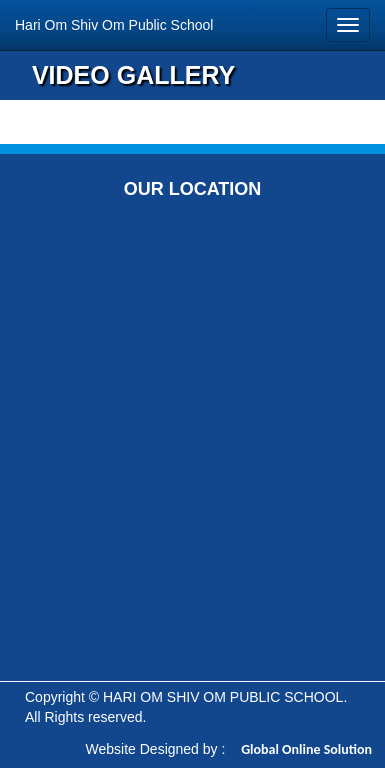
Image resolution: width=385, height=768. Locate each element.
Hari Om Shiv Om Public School (114, 25)
